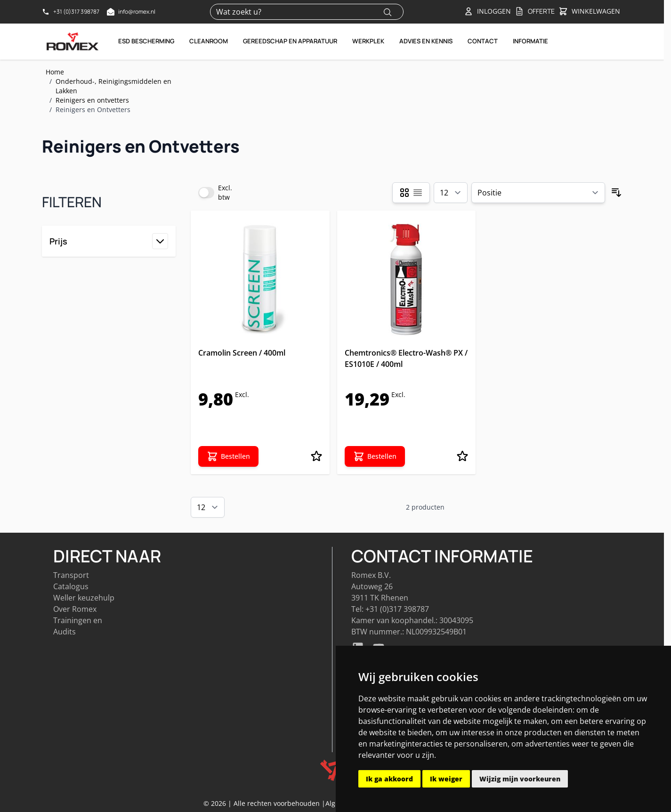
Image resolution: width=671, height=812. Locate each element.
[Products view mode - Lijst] (418, 193)
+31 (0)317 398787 (397, 609)
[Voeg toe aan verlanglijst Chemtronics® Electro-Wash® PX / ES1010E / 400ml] (462, 456)
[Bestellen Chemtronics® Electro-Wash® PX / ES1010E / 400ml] (375, 456)
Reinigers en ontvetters (92, 100)
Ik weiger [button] (446, 779)
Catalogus (71, 586)
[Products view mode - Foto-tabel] (404, 193)
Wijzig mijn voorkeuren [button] (520, 779)
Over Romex (75, 609)
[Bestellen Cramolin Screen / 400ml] (228, 456)
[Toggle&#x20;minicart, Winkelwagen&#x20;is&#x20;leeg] (589, 12)
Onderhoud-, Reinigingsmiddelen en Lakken (113, 86)
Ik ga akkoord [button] (389, 779)
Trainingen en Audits (78, 626)
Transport (71, 575)
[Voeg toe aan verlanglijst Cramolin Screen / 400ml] (316, 456)
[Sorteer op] (538, 193)
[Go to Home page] (73, 41)
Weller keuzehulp (84, 598)
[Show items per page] (451, 193)
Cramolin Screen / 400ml (242, 353)
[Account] (487, 11)
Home (55, 72)
